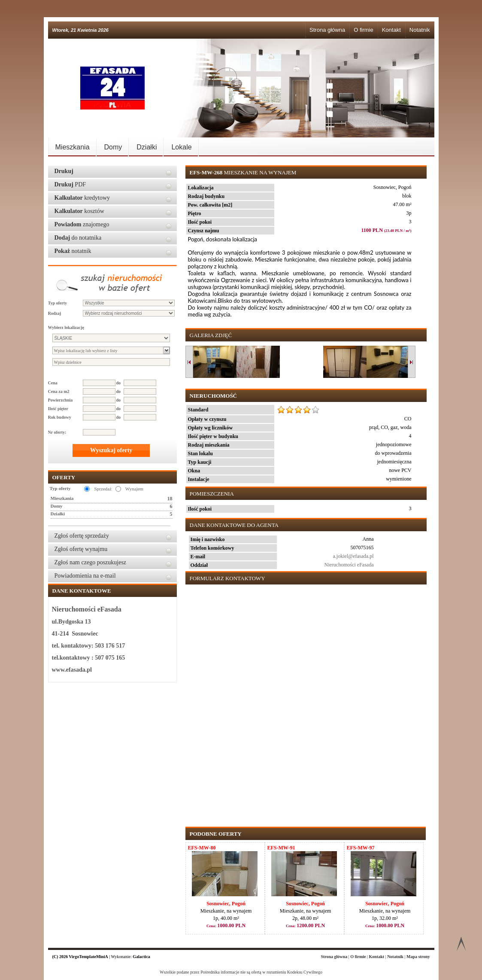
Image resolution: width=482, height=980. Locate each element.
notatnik (73, 251)
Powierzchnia (61, 400)
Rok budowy (60, 417)
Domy (113, 147)
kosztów (79, 211)
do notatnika (78, 238)
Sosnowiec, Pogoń (226, 904)
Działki (147, 147)
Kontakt (391, 30)
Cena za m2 (59, 391)
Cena (53, 383)
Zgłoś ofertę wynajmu (81, 549)
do (119, 383)
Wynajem (134, 489)
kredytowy (82, 198)
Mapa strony (418, 957)
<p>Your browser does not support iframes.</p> (304, 701)
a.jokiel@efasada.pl (353, 556)
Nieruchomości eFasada (349, 565)
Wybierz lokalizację (66, 327)
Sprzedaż (103, 489)
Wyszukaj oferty (111, 450)
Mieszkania (73, 147)
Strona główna (327, 30)
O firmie (364, 30)
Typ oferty (58, 303)
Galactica (141, 957)
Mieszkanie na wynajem (243, 172)
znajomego (82, 224)
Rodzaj (55, 313)
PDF (70, 184)
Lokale (181, 147)
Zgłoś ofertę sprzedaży (82, 536)
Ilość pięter (58, 409)
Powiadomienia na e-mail (85, 576)
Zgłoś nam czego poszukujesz (91, 562)
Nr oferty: (57, 432)
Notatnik (420, 30)
